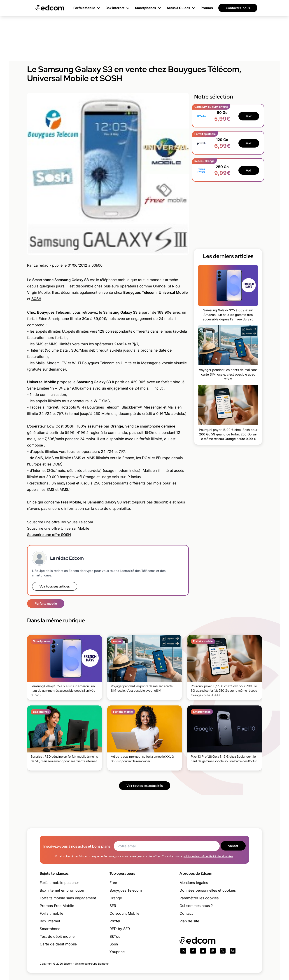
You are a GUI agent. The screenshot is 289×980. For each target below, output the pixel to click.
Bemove (103, 964)
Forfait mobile (51, 913)
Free (113, 883)
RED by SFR (120, 929)
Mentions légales (194, 883)
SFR (113, 906)
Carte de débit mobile (58, 944)
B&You (115, 936)
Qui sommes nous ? (196, 906)
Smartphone (50, 929)
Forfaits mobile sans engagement (68, 898)
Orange (116, 898)
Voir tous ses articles (55, 586)
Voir (249, 116)
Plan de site (189, 921)
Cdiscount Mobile (124, 913)
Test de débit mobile (57, 936)
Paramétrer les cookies (199, 898)
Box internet (50, 921)
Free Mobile (71, 502)
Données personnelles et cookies (208, 890)
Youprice (117, 952)
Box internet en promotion (62, 890)
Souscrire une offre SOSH (49, 535)
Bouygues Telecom (126, 890)
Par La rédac (38, 265)
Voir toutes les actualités (145, 786)
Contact (186, 913)
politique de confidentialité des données (208, 856)
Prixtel (115, 921)
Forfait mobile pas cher (59, 883)
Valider (233, 846)
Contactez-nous (238, 8)
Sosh (114, 944)
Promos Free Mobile (57, 906)
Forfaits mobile (46, 604)
